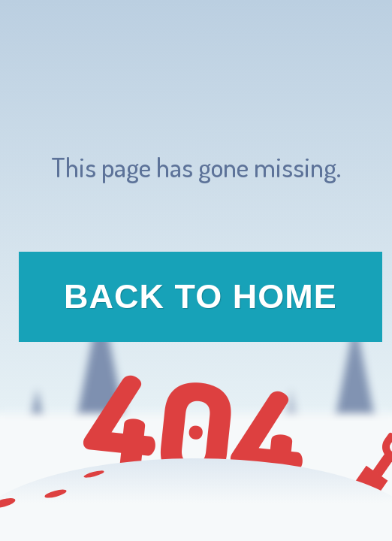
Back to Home (201, 296)
